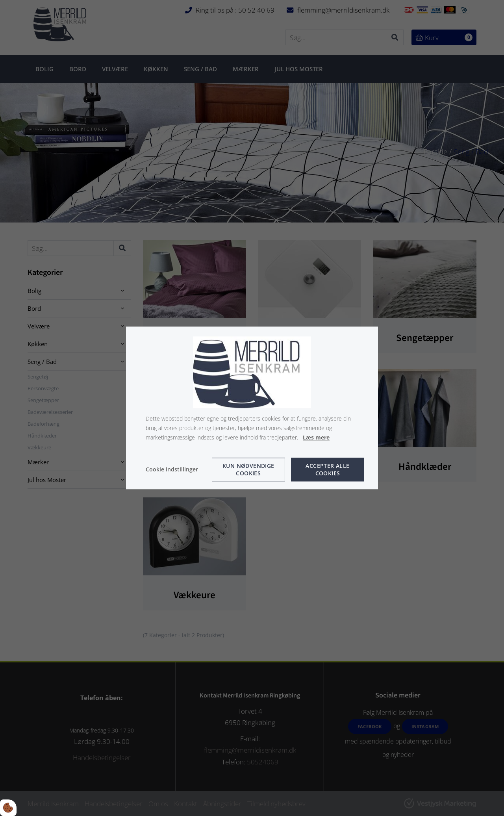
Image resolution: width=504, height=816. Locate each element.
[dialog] (252, 408)
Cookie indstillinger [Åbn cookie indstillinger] (172, 470)
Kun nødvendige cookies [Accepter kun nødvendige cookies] (248, 470)
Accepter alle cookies (327, 470)
